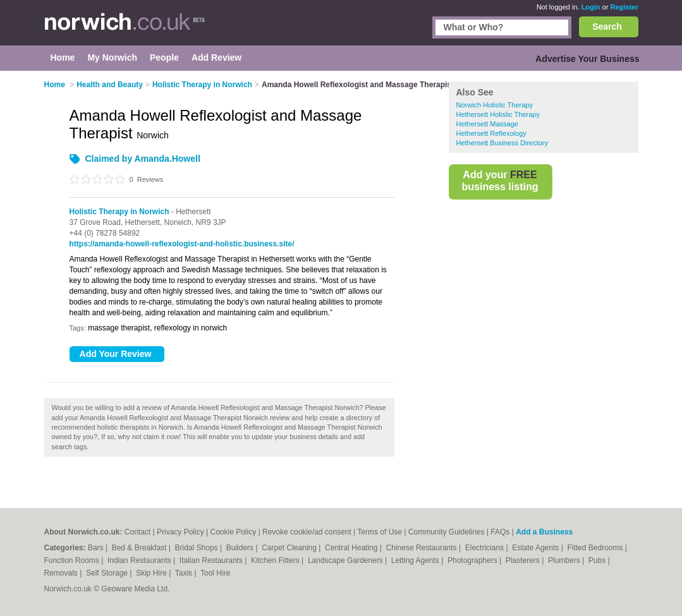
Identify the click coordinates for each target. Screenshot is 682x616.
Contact (137, 532)
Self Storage (108, 573)
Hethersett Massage (487, 124)
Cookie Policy (233, 532)
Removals (62, 573)
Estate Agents (536, 548)
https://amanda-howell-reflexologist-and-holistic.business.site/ (182, 244)
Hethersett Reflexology (491, 133)
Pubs (598, 560)
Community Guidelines (447, 532)
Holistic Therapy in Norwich (119, 212)
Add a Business (544, 532)
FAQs (500, 532)
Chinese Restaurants (423, 548)
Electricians (486, 548)
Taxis (185, 573)
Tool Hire (215, 573)
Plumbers (565, 560)
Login (591, 7)
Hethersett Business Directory (502, 143)
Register (624, 7)
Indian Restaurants (140, 560)
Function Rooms (73, 560)
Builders (241, 548)
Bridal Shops (198, 548)
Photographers (473, 560)
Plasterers (524, 560)
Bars (97, 548)
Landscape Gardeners (346, 560)
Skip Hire (152, 573)
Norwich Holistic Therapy (495, 105)
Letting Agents (416, 560)
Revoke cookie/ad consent (307, 532)
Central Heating (352, 548)
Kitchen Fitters (276, 560)
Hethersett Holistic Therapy (498, 114)
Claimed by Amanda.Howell (143, 159)
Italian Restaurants (212, 560)
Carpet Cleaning (290, 548)
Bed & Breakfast (140, 548)
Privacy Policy (180, 532)
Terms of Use (380, 532)
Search (607, 27)
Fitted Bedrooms (596, 548)
